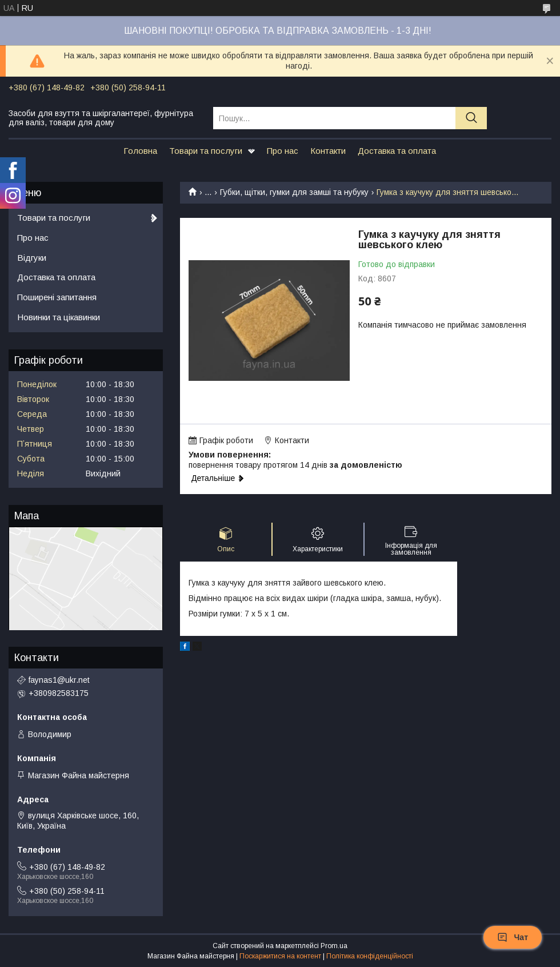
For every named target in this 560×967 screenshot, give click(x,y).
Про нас (283, 151)
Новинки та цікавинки (59, 317)
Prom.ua (334, 946)
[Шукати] (471, 118)
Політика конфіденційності (370, 956)
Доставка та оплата (397, 151)
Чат (513, 937)
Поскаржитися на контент (280, 956)
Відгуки (32, 258)
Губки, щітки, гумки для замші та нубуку (294, 192)
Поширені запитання (57, 297)
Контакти (328, 151)
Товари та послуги (206, 151)
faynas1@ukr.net (59, 680)
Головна (140, 151)
